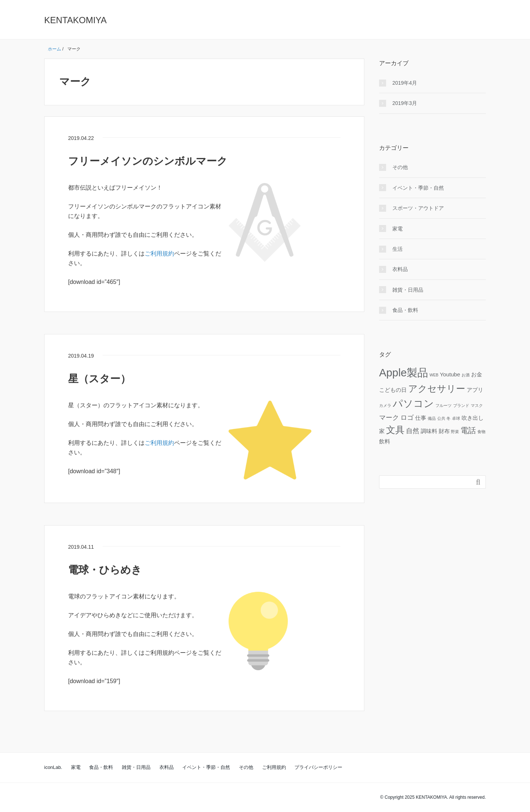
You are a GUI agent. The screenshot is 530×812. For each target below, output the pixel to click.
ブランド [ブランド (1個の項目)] (461, 405)
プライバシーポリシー (318, 767)
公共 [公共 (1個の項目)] (441, 418)
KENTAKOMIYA (75, 20)
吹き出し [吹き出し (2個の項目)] (473, 418)
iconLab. (53, 767)
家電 (397, 229)
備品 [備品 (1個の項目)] (432, 418)
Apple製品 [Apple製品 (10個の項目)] (404, 372)
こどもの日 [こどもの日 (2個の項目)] (393, 390)
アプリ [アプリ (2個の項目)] (475, 390)
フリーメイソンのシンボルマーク (148, 161)
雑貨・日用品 (408, 290)
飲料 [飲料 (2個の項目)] (385, 441)
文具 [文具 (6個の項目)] (395, 430)
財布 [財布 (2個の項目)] (444, 431)
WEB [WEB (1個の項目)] (434, 375)
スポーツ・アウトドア (418, 208)
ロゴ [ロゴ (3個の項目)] (407, 417)
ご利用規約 (159, 254)
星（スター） (99, 379)
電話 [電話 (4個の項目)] (468, 430)
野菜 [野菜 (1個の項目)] (455, 432)
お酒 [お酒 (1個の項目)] (466, 375)
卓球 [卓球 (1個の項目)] (456, 418)
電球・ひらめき (105, 570)
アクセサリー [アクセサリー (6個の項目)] (437, 389)
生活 (397, 249)
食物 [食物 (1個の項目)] (481, 432)
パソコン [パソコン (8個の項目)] (413, 404)
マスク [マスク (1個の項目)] (477, 405)
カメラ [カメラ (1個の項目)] (385, 405)
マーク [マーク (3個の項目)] (389, 417)
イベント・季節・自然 (418, 188)
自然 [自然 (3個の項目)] (413, 431)
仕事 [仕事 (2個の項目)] (421, 418)
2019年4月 (405, 83)
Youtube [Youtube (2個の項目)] (450, 374)
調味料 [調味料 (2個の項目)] (429, 431)
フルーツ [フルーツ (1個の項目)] (444, 405)
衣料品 (400, 269)
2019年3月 (405, 103)
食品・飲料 (405, 310)
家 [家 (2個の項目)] (382, 431)
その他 (400, 167)
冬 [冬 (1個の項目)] (448, 418)
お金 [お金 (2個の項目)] (477, 374)
